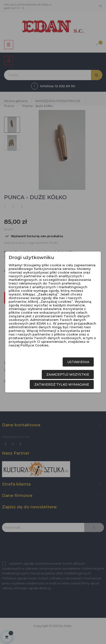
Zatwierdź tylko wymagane (62, 384)
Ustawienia (78, 362)
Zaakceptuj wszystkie (68, 374)
